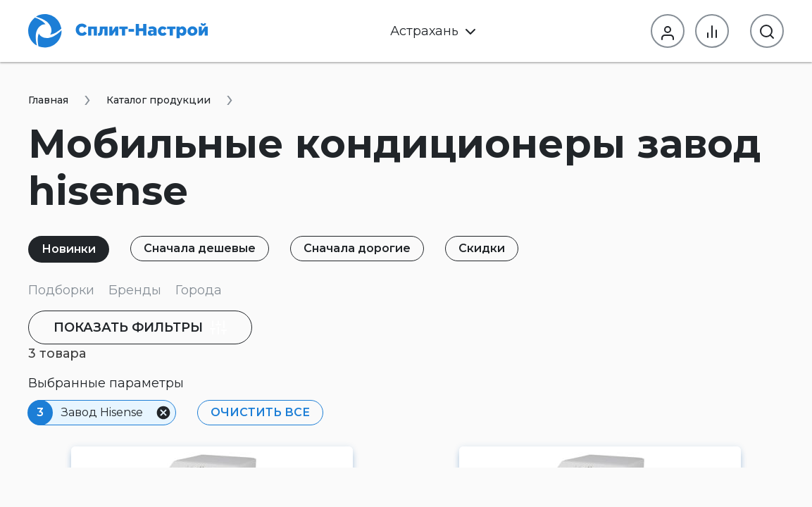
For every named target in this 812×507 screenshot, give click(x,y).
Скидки (482, 248)
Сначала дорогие (357, 248)
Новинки (69, 249)
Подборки (61, 290)
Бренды (135, 290)
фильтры (140, 327)
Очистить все (260, 412)
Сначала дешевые (200, 248)
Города (199, 290)
